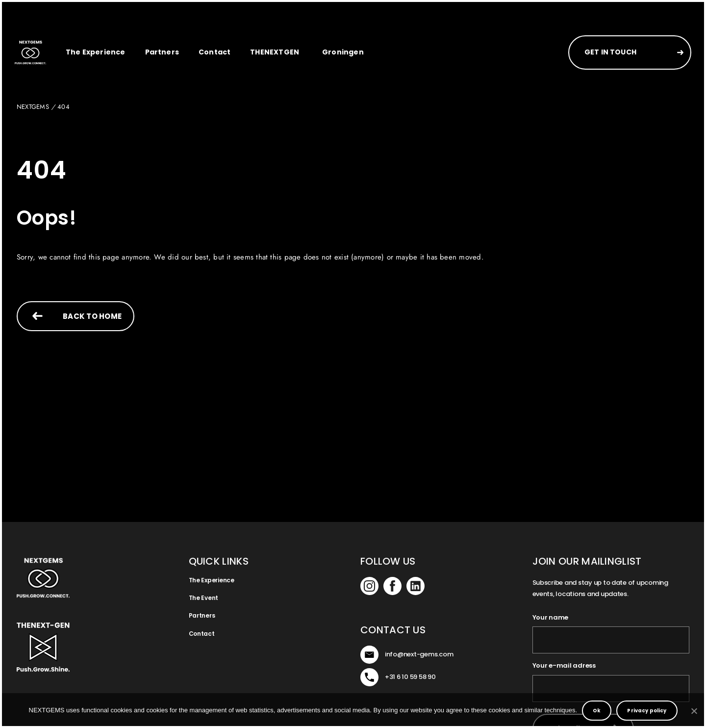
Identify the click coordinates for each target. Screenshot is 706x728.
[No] (694, 711)
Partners (162, 52)
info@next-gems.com (419, 654)
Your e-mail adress (564, 666)
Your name (551, 618)
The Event (204, 598)
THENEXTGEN (275, 52)
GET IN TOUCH (610, 52)
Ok (597, 711)
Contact (214, 52)
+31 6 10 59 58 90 (410, 677)
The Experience (96, 52)
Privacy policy (647, 711)
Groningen (343, 52)
